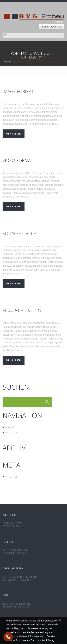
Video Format (18, 160)
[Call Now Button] (8, 637)
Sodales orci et (20, 233)
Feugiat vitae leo (22, 310)
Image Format (18, 91)
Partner (11, 427)
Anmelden (13, 477)
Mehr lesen (14, 133)
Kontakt (12, 432)
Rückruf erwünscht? (52, 27)
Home (8, 61)
